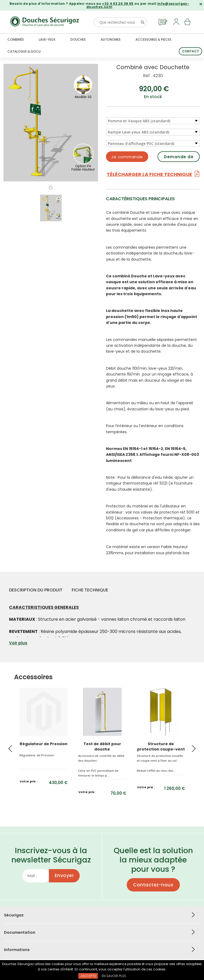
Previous (10, 749)
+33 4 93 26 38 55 (118, 4)
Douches (78, 39)
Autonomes (111, 39)
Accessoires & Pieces (153, 39)
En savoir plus (114, 976)
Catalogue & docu (24, 51)
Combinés (16, 39)
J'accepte (88, 976)
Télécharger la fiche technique (153, 174)
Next (194, 749)
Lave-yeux (47, 39)
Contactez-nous (153, 885)
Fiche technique (90, 590)
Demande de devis (179, 158)
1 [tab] (51, 188)
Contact (190, 51)
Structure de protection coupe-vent (161, 747)
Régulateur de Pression (44, 744)
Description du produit (36, 590)
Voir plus (18, 643)
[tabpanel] (51, 122)
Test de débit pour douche (102, 747)
